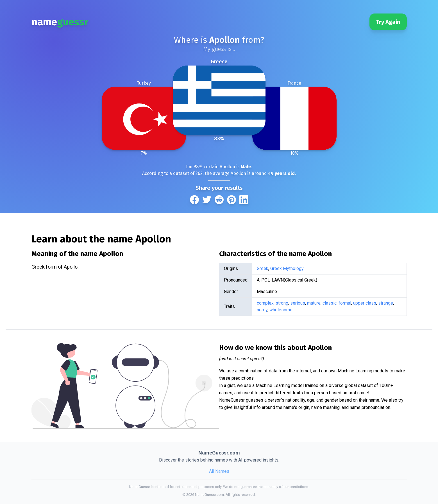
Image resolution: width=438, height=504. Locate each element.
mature (314, 303)
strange (386, 303)
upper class (365, 303)
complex (265, 303)
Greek (263, 268)
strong (282, 303)
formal (345, 303)
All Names (219, 471)
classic (330, 303)
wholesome (281, 310)
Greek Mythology (287, 268)
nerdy (262, 310)
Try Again (388, 22)
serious (298, 303)
